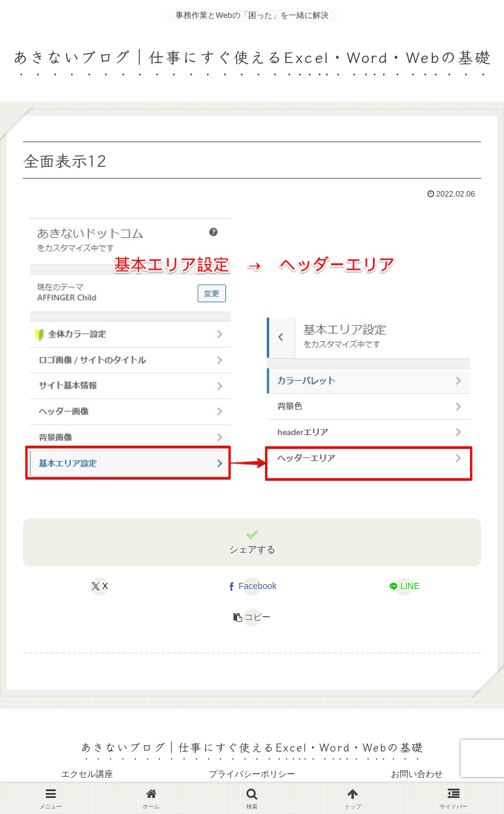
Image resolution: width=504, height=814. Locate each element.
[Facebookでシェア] (252, 587)
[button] (252, 617)
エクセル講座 (87, 774)
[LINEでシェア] (404, 587)
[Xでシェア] (100, 587)
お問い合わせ (417, 774)
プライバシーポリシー (252, 774)
